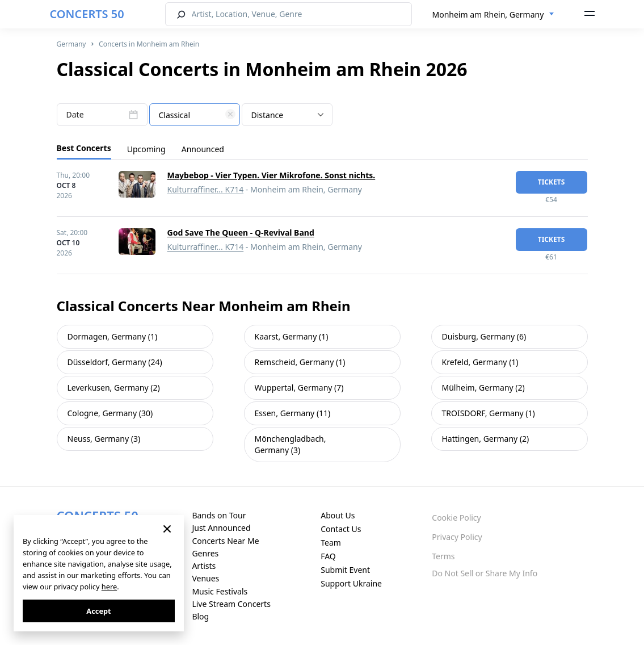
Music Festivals (220, 591)
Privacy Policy (457, 537)
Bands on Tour (219, 515)
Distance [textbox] (268, 115)
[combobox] (494, 15)
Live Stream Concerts (231, 604)
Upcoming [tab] (146, 149)
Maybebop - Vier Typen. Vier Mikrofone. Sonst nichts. (272, 175)
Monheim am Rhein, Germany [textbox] (488, 14)
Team (331, 543)
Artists (204, 566)
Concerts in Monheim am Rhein (149, 44)
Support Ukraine (351, 583)
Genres (205, 553)
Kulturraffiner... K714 (206, 189)
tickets (552, 182)
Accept (98, 611)
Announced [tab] (203, 149)
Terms (443, 556)
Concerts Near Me (225, 541)
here (109, 587)
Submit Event (345, 570)
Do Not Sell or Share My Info (485, 573)
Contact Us (341, 529)
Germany (71, 44)
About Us (338, 515)
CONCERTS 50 (87, 14)
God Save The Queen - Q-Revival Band (241, 233)
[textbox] (195, 115)
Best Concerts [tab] (84, 148)
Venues (205, 578)
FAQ (328, 556)
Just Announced (221, 528)
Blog (200, 616)
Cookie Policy (456, 518)
